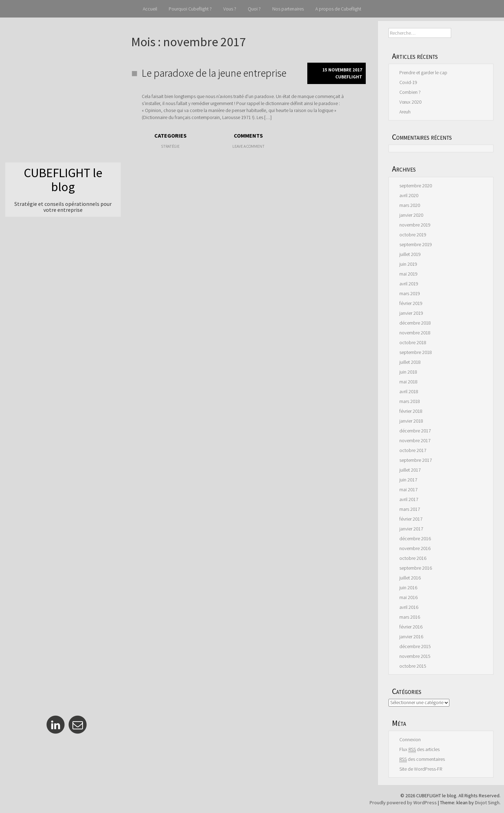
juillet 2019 (410, 254)
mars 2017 (410, 509)
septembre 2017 (416, 460)
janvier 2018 (411, 421)
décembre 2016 (415, 538)
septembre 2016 (416, 568)
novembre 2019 (415, 225)
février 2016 (411, 627)
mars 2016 (410, 617)
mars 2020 (410, 205)
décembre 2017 (415, 431)
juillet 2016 (410, 578)
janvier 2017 (411, 529)
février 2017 (411, 519)
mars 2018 (410, 401)
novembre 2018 (415, 333)
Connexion (410, 739)
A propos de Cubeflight (338, 9)
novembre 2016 (415, 548)
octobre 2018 (413, 342)
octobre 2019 (413, 235)
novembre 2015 (415, 656)
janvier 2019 (411, 313)
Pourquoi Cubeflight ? (190, 9)
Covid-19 (408, 82)
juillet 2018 (410, 362)
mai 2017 (408, 489)
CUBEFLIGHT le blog (63, 180)
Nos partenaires (288, 9)
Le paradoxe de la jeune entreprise (214, 73)
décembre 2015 (415, 646)
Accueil (150, 9)
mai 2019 (408, 274)
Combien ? (410, 92)
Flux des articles (419, 749)
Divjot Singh (487, 802)
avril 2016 (409, 607)
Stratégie (170, 146)
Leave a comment (248, 146)
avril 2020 (409, 195)
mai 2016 (408, 597)
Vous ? (230, 9)
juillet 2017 (410, 470)
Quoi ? (254, 9)
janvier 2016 (411, 637)
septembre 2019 (416, 244)
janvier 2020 (411, 215)
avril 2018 (409, 391)
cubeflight (349, 77)
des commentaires (422, 759)
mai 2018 (408, 382)
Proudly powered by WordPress (403, 802)
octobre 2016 (413, 558)
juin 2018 (408, 372)
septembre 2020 (416, 186)
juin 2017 (408, 480)
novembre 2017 (415, 440)
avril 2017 (409, 499)
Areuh (405, 112)
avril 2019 (409, 284)
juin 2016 (408, 588)
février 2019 (411, 303)
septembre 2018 (416, 352)
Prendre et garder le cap (423, 72)
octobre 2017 (413, 450)
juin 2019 (408, 264)
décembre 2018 (415, 323)
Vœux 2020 (410, 102)
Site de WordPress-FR (421, 769)
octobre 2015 (413, 666)
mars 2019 (410, 293)
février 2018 (411, 411)
